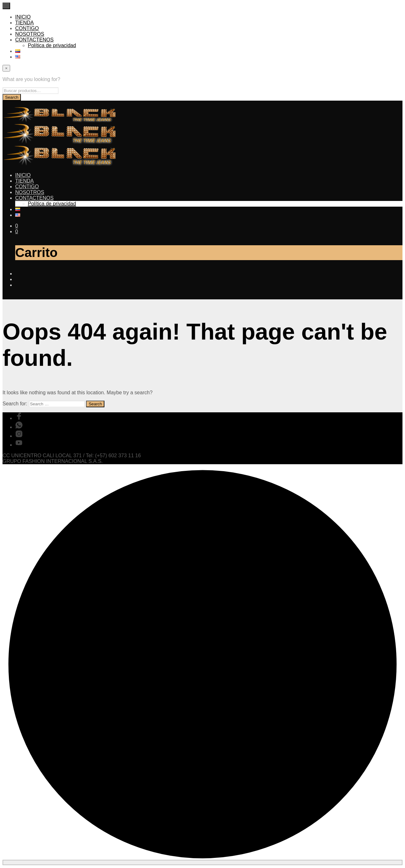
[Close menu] (6, 6)
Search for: (15, 404)
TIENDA (25, 23)
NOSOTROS (30, 34)
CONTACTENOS (34, 40)
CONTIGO (27, 28)
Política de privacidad (52, 45)
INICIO (23, 17)
